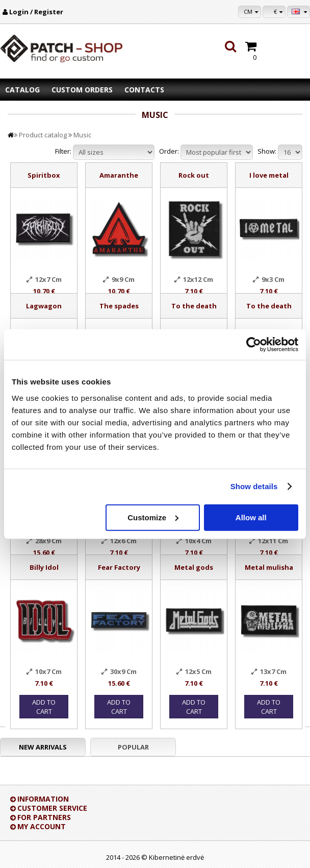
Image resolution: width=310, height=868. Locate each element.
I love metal (269, 175)
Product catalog (43, 135)
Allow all (251, 517)
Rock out (194, 175)
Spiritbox (44, 175)
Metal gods (194, 567)
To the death (194, 306)
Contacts (144, 90)
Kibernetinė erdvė (176, 857)
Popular (133, 747)
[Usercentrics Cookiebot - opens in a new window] (254, 345)
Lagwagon (44, 306)
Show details (254, 486)
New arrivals (43, 747)
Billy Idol (44, 567)
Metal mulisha (269, 567)
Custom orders (82, 90)
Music (82, 135)
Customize (153, 517)
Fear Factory (119, 567)
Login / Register (36, 12)
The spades (119, 306)
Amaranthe (119, 175)
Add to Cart (44, 707)
